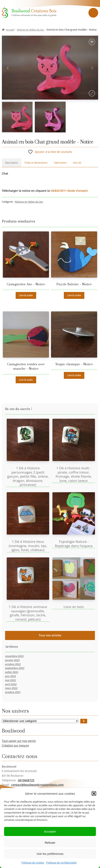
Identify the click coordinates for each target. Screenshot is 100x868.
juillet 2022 (12, 672)
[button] (94, 794)
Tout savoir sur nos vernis (19, 741)
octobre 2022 (13, 664)
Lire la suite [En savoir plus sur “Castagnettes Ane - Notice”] (26, 295)
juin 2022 (11, 676)
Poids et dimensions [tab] (36, 163)
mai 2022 (10, 680)
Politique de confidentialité (61, 863)
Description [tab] (12, 163)
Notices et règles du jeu (30, 30)
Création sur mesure (15, 745)
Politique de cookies (33, 863)
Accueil (10, 30)
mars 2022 (11, 688)
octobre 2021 (13, 692)
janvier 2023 (12, 660)
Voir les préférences (50, 854)
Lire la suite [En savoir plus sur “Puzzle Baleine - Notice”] (74, 295)
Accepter (50, 832)
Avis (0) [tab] (77, 163)
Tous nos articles (50, 635)
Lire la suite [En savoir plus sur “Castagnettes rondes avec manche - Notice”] (26, 380)
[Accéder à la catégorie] (84, 721)
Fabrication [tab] (60, 163)
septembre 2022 (15, 668)
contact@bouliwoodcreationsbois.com (37, 785)
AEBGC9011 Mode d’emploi (69, 191)
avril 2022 (11, 684)
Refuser (50, 843)
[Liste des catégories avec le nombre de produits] (40, 721)
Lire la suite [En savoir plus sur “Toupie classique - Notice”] (74, 375)
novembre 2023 (14, 656)
